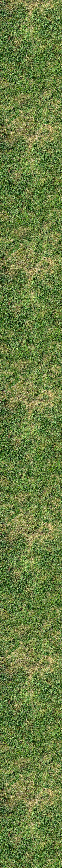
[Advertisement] (31, 165)
